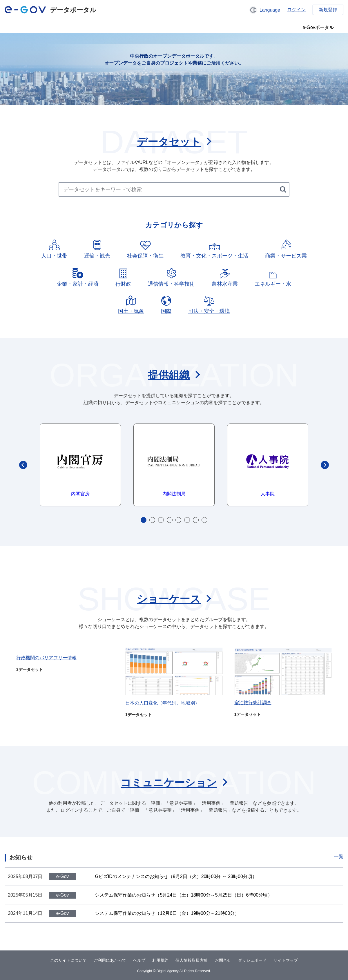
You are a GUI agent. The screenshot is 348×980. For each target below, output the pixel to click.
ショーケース (169, 599)
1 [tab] (144, 520)
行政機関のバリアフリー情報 (46, 658)
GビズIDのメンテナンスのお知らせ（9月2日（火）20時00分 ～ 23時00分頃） (176, 876)
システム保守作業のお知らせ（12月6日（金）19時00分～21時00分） (167, 913)
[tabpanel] (80, 465)
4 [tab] (170, 520)
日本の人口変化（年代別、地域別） (162, 703)
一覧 (339, 856)
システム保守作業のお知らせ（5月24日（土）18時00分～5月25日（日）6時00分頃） (184, 895)
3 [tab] (161, 520)
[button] (265, 10)
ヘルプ (139, 960)
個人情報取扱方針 (192, 960)
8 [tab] (204, 520)
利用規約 (160, 960)
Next (325, 465)
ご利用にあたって (110, 960)
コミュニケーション (169, 783)
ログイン (296, 10)
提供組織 (169, 375)
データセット (169, 142)
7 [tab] (196, 520)
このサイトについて (68, 960)
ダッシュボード (252, 960)
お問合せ (223, 960)
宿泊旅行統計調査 (253, 703)
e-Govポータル (318, 27)
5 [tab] (178, 520)
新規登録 (328, 10)
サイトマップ (286, 960)
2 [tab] (152, 520)
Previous (23, 465)
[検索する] (283, 189)
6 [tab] (187, 520)
